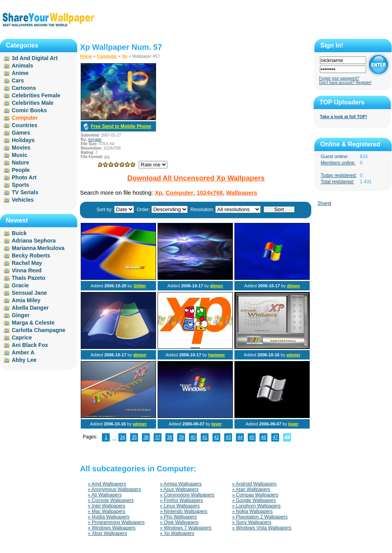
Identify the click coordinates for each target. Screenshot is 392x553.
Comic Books (29, 110)
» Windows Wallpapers (112, 528)
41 (205, 437)
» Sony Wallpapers (252, 522)
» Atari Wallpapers (251, 489)
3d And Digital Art (35, 58)
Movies (21, 148)
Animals (22, 66)
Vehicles (23, 200)
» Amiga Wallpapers (181, 484)
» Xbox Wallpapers (107, 533)
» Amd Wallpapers (107, 484)
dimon (217, 286)
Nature (20, 162)
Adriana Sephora (34, 241)
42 (217, 437)
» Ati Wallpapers (105, 495)
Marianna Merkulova (38, 248)
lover (216, 424)
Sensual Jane (29, 293)
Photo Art (24, 177)
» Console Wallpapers (111, 500)
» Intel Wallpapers (107, 506)
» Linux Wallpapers (180, 506)
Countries (24, 125)
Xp (125, 56)
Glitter (140, 286)
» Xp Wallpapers (177, 533)
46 (264, 437)
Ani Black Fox (30, 345)
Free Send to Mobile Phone (121, 126)
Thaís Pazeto (29, 278)
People (21, 170)
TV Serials (25, 192)
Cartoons (24, 88)
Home (86, 56)
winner (293, 355)
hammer (217, 355)
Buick (19, 233)
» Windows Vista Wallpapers (262, 528)
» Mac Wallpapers (107, 511)
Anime (20, 73)
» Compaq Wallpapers (255, 495)
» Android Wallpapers (254, 484)
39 (181, 437)
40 (193, 437)
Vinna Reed (27, 270)
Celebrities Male (33, 103)
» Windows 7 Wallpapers (186, 528)
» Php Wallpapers (178, 517)
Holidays (23, 140)
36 (146, 437)
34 (122, 437)
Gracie (20, 285)
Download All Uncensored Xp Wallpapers (196, 178)
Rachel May (27, 263)
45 (252, 437)
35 (134, 437)
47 (275, 437)
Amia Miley (26, 300)
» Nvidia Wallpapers (109, 517)
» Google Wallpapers (254, 500)
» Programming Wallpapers (116, 522)
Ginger (21, 315)
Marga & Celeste (33, 323)
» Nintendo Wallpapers (184, 511)
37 (158, 437)
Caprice (22, 338)
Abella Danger (30, 308)
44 (240, 437)
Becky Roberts (31, 256)
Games (21, 133)
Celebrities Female (36, 95)
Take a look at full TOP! (344, 117)
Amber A (23, 352)
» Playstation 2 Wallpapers (260, 517)
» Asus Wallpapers (179, 489)
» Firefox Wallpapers (181, 500)
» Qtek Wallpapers (179, 522)
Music (20, 155)
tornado (95, 140)
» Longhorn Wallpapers (256, 506)
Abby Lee (24, 360)
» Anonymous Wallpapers (114, 489)
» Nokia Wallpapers (252, 511)
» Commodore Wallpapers (187, 495)
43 (228, 437)
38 (170, 437)
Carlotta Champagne (39, 330)
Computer (107, 56)
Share (324, 203)
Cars (18, 80)
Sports (20, 185)
